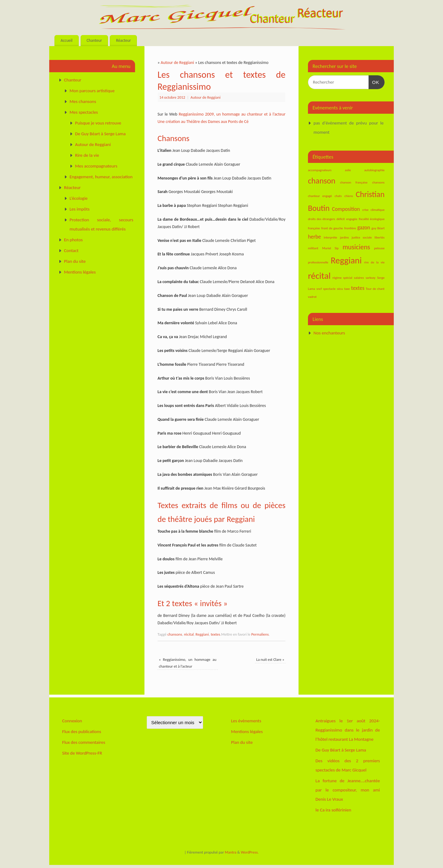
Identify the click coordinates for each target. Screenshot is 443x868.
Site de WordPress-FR (82, 753)
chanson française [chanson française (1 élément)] (354, 182)
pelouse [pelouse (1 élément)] (379, 248)
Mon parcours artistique (92, 91)
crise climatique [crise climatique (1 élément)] (373, 210)
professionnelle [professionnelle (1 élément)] (318, 262)
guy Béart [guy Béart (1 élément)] (378, 228)
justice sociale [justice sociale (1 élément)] (362, 237)
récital (189, 634)
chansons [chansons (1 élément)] (378, 182)
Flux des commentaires (84, 742)
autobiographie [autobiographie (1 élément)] (374, 170)
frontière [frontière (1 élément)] (350, 228)
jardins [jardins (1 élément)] (344, 237)
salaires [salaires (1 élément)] (359, 278)
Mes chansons (83, 101)
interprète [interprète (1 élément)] (330, 237)
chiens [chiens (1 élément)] (349, 196)
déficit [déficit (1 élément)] (341, 219)
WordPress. (250, 852)
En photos (73, 240)
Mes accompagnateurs (96, 166)
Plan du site (75, 261)
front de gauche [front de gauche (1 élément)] (332, 228)
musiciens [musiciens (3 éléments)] (357, 247)
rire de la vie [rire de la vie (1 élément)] (374, 262)
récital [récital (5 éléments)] (319, 276)
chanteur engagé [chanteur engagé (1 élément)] (320, 196)
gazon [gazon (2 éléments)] (364, 227)
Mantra (231, 852)
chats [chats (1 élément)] (338, 196)
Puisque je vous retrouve (98, 123)
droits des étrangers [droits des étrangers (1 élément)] (321, 219)
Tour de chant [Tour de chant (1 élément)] (375, 289)
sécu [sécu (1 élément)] (340, 289)
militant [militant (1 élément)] (313, 248)
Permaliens (260, 634)
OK (374, 81)
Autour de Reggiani (177, 63)
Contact (71, 251)
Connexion (72, 721)
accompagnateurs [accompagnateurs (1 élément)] (320, 170)
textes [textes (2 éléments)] (358, 288)
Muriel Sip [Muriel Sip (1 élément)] (330, 248)
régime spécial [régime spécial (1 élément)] (342, 278)
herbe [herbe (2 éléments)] (314, 237)
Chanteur (94, 40)
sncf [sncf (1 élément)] (319, 289)
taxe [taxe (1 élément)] (347, 289)
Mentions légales (80, 272)
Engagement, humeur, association (101, 177)
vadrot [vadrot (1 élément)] (312, 297)
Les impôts (80, 209)
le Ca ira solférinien (333, 810)
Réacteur (123, 40)
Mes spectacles (84, 112)
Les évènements (246, 721)
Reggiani (202, 634)
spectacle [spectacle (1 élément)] (329, 289)
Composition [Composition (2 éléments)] (346, 209)
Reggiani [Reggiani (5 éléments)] (346, 260)
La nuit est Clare (270, 659)
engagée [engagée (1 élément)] (352, 219)
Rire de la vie (87, 155)
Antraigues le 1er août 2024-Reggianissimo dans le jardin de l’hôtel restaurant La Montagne (348, 730)
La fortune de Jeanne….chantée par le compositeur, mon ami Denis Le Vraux (348, 790)
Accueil (67, 40)
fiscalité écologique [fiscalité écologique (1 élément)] (372, 219)
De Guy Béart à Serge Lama (100, 134)
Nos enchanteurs (329, 333)
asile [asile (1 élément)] (348, 170)
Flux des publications (82, 732)
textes (216, 634)
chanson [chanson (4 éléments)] (322, 181)
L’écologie (79, 198)
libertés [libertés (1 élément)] (380, 237)
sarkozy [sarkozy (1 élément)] (370, 278)
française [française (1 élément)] (314, 228)
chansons (175, 634)
